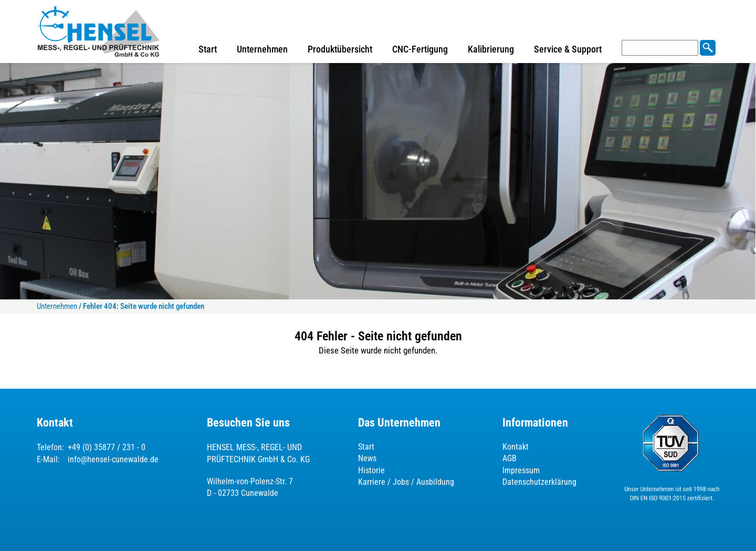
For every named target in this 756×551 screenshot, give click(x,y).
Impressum (521, 470)
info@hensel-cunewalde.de (113, 459)
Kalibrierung (491, 49)
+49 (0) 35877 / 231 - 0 (107, 447)
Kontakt (516, 447)
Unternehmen (262, 49)
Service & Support (568, 49)
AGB (510, 458)
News (367, 458)
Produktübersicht (340, 49)
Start (208, 49)
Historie (371, 470)
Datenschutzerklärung (539, 482)
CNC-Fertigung (420, 49)
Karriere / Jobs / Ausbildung (406, 482)
